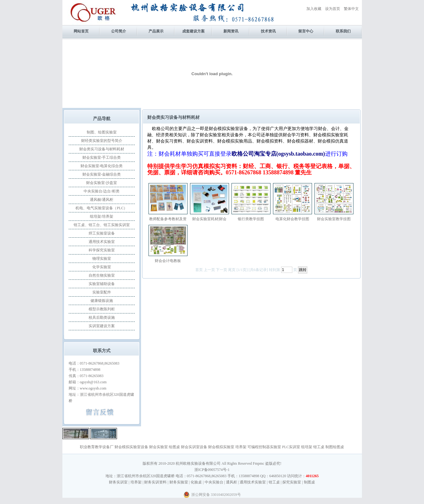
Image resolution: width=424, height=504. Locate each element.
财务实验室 (179, 482)
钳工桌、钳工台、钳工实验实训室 (102, 225)
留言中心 (306, 31)
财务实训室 (118, 482)
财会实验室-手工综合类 (102, 157)
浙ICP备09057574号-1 (212, 470)
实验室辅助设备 (102, 284)
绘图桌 (174, 447)
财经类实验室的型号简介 (102, 141)
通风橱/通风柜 (102, 200)
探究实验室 (292, 482)
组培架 (307, 447)
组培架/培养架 (102, 216)
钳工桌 (319, 447)
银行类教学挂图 (251, 219)
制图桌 (309, 482)
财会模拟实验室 (221, 447)
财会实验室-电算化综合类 (102, 166)
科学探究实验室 (102, 250)
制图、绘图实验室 (102, 132)
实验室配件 (102, 292)
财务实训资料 (155, 482)
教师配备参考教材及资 (168, 219)
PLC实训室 (291, 447)
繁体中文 (351, 9)
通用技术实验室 (102, 242)
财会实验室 (158, 447)
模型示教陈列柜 (102, 309)
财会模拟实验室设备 (131, 447)
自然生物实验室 (102, 275)
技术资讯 (268, 31)
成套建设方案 (193, 31)
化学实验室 (102, 267)
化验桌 (196, 482)
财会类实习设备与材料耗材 (102, 149)
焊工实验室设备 (102, 233)
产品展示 (156, 31)
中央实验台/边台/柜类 (102, 191)
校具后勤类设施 (102, 317)
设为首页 (333, 9)
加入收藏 (314, 9)
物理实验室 (102, 259)
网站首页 (81, 31)
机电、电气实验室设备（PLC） (101, 208)
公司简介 (119, 31)
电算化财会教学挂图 (292, 219)
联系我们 (343, 31)
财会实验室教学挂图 (334, 219)
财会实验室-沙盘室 (102, 183)
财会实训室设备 (194, 447)
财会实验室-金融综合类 (102, 174)
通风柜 (231, 482)
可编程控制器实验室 (264, 447)
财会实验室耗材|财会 (209, 219)
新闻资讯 (231, 31)
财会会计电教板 (168, 261)
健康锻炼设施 (102, 301)
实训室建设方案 (102, 326)
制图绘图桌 (335, 447)
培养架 (241, 447)
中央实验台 (214, 482)
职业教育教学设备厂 (97, 447)
